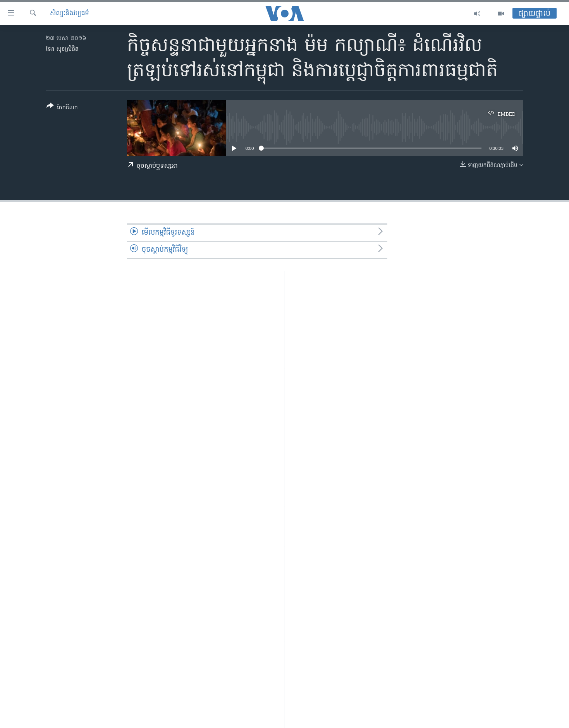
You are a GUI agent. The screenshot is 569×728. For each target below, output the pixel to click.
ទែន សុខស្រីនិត (63, 49)
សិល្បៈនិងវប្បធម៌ (70, 14)
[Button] (62, 108)
